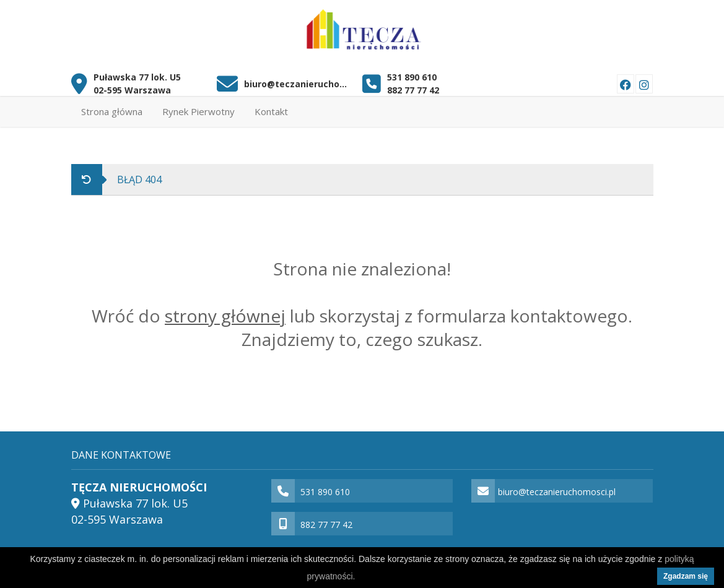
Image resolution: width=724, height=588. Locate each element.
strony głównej (225, 316)
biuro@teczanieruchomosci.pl (299, 84)
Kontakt (271, 111)
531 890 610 (412, 77)
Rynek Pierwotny (198, 111)
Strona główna (112, 111)
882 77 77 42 (413, 90)
